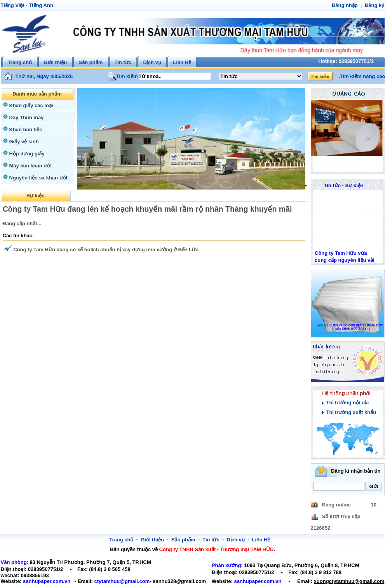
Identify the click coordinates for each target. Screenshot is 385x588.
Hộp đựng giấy (26, 154)
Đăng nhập (347, 5)
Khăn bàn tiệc (25, 130)
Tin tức (123, 62)
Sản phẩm (91, 62)
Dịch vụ (152, 62)
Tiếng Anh (38, 5)
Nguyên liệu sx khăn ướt (37, 178)
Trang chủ (20, 62)
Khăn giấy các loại (30, 105)
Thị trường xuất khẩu (350, 412)
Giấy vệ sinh (23, 142)
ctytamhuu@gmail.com (114, 581)
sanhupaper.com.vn (43, 581)
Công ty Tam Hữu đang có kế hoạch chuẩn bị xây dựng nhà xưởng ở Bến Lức (101, 250)
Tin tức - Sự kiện (344, 185)
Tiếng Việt (12, 5)
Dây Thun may (26, 117)
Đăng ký (375, 5)
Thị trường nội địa (347, 403)
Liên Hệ (182, 62)
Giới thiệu (55, 62)
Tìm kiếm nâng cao (361, 76)
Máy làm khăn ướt (30, 166)
